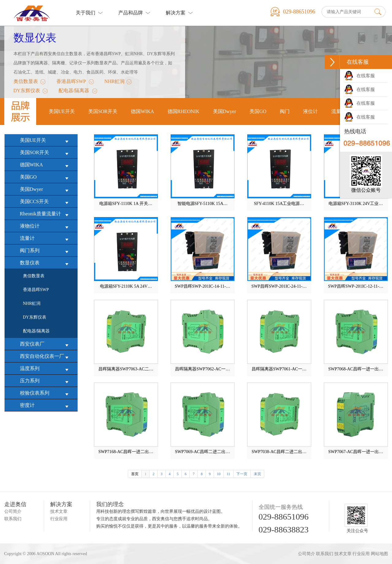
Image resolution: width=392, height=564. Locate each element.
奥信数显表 (26, 82)
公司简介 (13, 511)
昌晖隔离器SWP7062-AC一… (202, 369)
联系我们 (13, 519)
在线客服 (360, 76)
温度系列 (46, 369)
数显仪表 (35, 38)
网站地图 (379, 554)
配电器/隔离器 (74, 92)
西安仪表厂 (46, 344)
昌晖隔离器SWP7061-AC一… (279, 369)
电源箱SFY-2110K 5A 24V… (126, 286)
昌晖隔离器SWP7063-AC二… (126, 369)
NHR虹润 (114, 82)
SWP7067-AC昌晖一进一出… (356, 452)
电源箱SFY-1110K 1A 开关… (126, 204)
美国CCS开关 (46, 202)
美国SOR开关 (46, 153)
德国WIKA (46, 165)
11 (229, 474)
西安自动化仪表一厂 (46, 356)
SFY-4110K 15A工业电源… (279, 204)
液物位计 (46, 226)
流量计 (46, 238)
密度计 (46, 405)
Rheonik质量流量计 (46, 214)
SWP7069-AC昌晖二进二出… (202, 452)
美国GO (46, 177)
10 (219, 474)
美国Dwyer (46, 189)
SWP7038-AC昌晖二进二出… (279, 452)
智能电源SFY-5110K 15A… (203, 204)
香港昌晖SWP (71, 82)
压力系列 (46, 381)
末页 (257, 474)
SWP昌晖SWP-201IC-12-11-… (356, 286)
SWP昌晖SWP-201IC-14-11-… (202, 286)
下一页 (242, 474)
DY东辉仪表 (27, 92)
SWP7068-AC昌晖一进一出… (356, 369)
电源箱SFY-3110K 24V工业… (356, 204)
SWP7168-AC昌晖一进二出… (126, 452)
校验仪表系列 (46, 393)
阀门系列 (46, 251)
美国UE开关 (46, 140)
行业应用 (59, 519)
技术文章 (59, 511)
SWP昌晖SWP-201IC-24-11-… (279, 286)
